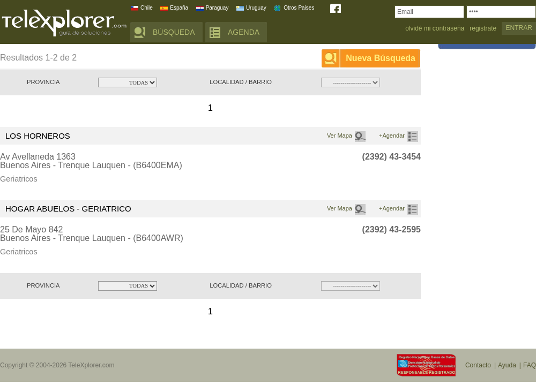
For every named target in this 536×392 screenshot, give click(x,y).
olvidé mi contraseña (435, 29)
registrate (483, 29)
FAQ (530, 365)
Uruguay (256, 8)
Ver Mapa (340, 135)
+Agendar (392, 135)
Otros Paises (299, 8)
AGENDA (244, 32)
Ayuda (507, 365)
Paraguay (217, 8)
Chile (147, 8)
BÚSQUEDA (174, 32)
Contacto (478, 365)
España (179, 8)
